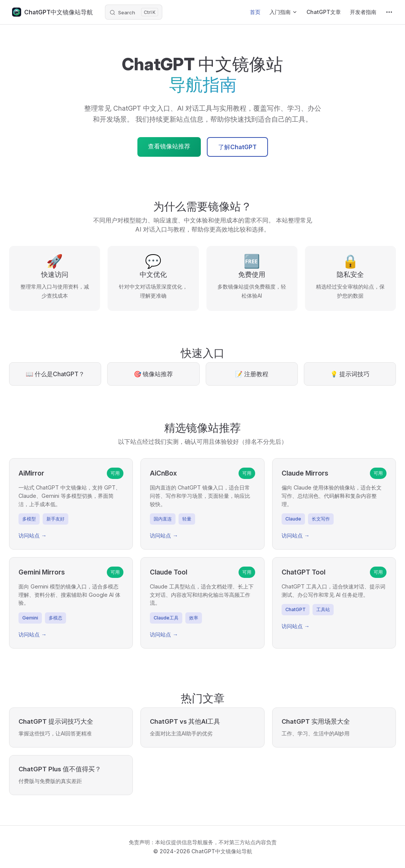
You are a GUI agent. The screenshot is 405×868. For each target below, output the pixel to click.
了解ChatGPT (237, 147)
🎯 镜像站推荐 (153, 374)
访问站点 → (32, 535)
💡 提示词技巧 (350, 374)
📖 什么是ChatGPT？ (55, 374)
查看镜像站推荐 (169, 146)
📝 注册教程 (252, 374)
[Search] (134, 12)
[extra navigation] (389, 12)
